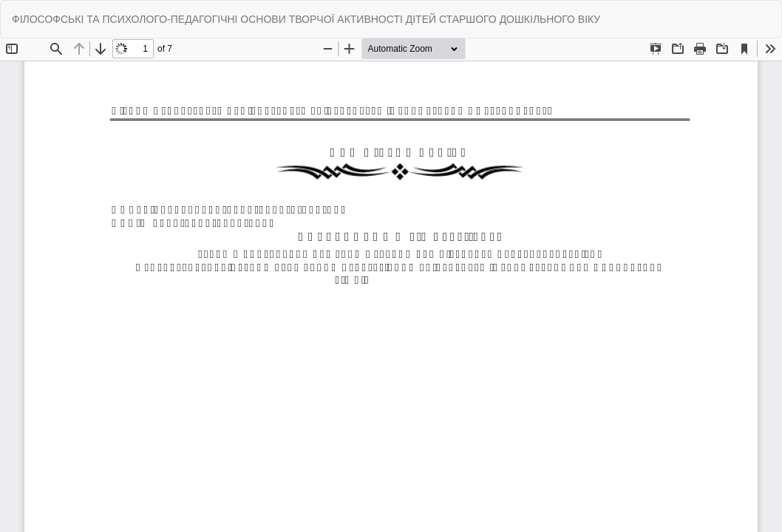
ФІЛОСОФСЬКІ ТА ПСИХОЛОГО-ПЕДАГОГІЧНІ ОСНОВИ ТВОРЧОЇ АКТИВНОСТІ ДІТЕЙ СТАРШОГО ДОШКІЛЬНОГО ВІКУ (306, 19)
